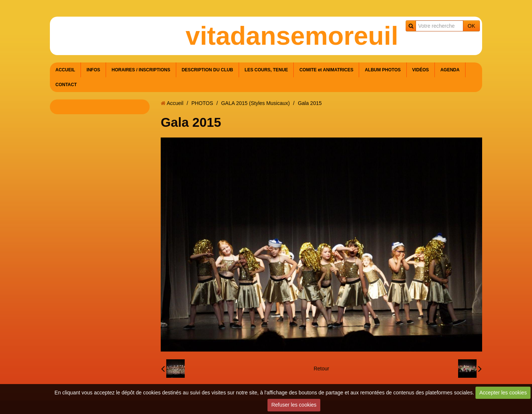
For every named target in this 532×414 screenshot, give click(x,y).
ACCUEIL (65, 70)
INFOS (93, 70)
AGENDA (450, 70)
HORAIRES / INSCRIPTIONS (141, 70)
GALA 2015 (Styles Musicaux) (255, 103)
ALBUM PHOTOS (383, 70)
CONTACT (66, 85)
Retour (321, 369)
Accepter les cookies (503, 393)
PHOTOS (202, 103)
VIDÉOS (421, 70)
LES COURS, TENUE (266, 70)
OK (471, 26)
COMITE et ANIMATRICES (326, 70)
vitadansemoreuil (292, 36)
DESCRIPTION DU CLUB (207, 70)
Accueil (175, 103)
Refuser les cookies (294, 405)
